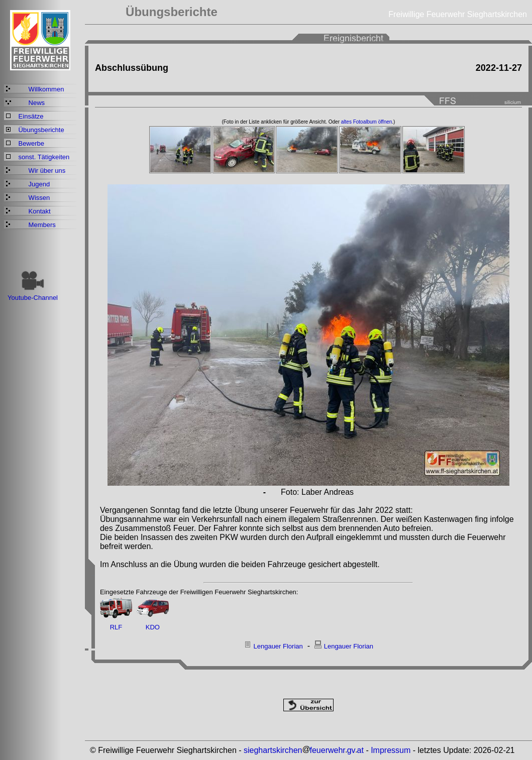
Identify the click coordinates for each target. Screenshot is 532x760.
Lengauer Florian (278, 646)
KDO (153, 627)
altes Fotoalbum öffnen (367, 122)
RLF (116, 627)
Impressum (391, 750)
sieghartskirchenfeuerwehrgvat (304, 750)
